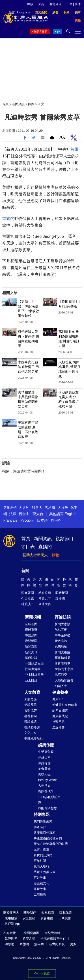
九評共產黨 (41, 850)
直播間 (45, 547)
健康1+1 (58, 699)
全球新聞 (31, 624)
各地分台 (55, 4)
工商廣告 (40, 894)
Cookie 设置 (42, 973)
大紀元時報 (52, 933)
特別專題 (42, 815)
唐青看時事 (62, 663)
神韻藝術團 (31, 933)
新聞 (25, 571)
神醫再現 (58, 722)
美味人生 (44, 774)
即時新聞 (62, 593)
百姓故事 (40, 878)
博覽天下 (45, 598)
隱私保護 (66, 913)
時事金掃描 (62, 635)
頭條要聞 (28, 593)
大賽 (41, 4)
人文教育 (32, 692)
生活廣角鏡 (46, 752)
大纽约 (24, 508)
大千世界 (44, 786)
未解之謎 (30, 699)
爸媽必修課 (32, 727)
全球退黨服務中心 (53, 938)
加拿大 (37, 508)
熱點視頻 (45, 593)
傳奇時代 (40, 827)
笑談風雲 (30, 705)
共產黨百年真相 (45, 833)
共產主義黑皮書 (45, 872)
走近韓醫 (58, 727)
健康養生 (60, 692)
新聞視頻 (33, 617)
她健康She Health (65, 705)
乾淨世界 (11, 938)
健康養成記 (60, 716)
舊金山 (24, 514)
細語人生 (61, 686)
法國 (13, 514)
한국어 (56, 520)
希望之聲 (29, 938)
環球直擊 (31, 630)
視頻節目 (65, 539)
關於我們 (30, 913)
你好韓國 (44, 763)
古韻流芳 (30, 710)
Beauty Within (48, 780)
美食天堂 (44, 769)
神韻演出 (28, 604)
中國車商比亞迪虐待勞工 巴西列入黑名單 (28, 367)
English (70, 514)
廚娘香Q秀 (46, 791)
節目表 (28, 547)
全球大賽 (45, 604)
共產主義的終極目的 (48, 838)
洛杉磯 (50, 508)
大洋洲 (63, 508)
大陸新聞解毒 (64, 680)
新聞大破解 (62, 652)
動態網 (24, 944)
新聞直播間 (41, 32)
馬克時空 (61, 675)
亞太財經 (31, 680)
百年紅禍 (40, 861)
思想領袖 (61, 646)
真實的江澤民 (43, 855)
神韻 (30, 4)
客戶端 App (13, 924)
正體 (69, 4)
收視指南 (48, 913)
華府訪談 (31, 658)
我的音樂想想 (47, 808)
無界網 (39, 944)
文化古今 (30, 733)
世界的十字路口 (66, 669)
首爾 (74, 149)
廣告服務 (47, 918)
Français (10, 520)
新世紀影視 (57, 944)
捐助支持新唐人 (35, 555)
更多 (73, 944)
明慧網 (9, 944)
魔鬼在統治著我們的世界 (51, 844)
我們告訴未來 (43, 821)
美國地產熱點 (34, 739)
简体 (78, 4)
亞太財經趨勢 (34, 675)
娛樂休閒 (46, 745)
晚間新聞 (31, 641)
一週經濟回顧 (34, 663)
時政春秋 (61, 641)
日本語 (42, 520)
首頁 (5, 104)
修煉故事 (40, 889)
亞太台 (38, 514)
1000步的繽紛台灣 (49, 800)
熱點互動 (61, 630)
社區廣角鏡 (33, 669)
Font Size (62, 137)
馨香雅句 (30, 716)
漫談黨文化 (41, 883)
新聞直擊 (31, 646)
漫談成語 (30, 722)
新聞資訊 (18, 104)
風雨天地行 (41, 866)
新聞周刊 (31, 652)
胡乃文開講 (60, 710)
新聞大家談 (62, 624)
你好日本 (44, 757)
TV (58, 32)
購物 (56, 555)
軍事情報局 (62, 658)
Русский (27, 520)
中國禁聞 (31, 635)
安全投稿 (29, 918)
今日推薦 (28, 598)
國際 (31, 104)
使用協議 (11, 918)
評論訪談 (63, 617)
